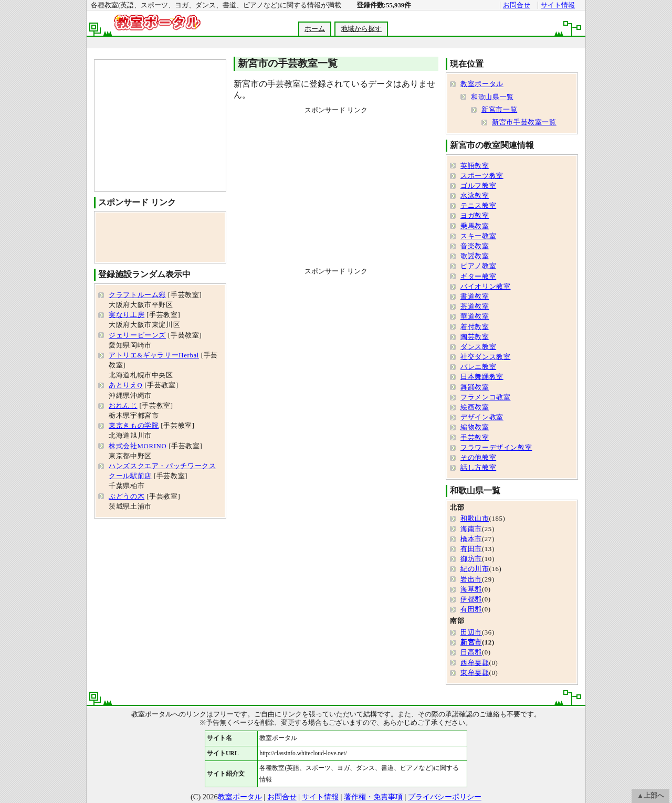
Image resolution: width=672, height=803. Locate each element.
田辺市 (471, 632)
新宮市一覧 (499, 110)
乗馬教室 (475, 226)
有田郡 (471, 609)
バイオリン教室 (485, 287)
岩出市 (471, 579)
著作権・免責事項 (373, 797)
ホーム (315, 29)
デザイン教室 (482, 417)
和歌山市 (475, 519)
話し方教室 (478, 468)
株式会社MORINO (138, 446)
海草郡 (471, 589)
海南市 (471, 529)
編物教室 (475, 427)
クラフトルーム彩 (137, 295)
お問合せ (517, 5)
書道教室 (475, 297)
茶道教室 (475, 307)
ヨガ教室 (475, 216)
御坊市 (471, 559)
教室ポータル (482, 84)
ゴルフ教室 (478, 186)
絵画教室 (475, 407)
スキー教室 (478, 236)
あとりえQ (125, 385)
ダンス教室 (478, 347)
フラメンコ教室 (485, 397)
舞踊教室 (475, 387)
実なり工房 (127, 315)
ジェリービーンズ (137, 335)
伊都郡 (471, 599)
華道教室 (475, 316)
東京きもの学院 (134, 426)
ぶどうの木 (127, 496)
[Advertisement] (335, 43)
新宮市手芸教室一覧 (524, 122)
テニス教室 (478, 206)
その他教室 (478, 458)
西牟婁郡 (475, 663)
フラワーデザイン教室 (496, 448)
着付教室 (475, 327)
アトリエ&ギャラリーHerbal (154, 355)
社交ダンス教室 (485, 357)
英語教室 (475, 166)
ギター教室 (478, 277)
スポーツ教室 (482, 176)
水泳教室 (475, 196)
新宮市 (471, 642)
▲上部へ (650, 796)
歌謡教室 (475, 256)
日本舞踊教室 (482, 377)
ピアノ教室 (478, 266)
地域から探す (361, 29)
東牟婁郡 (475, 673)
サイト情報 (558, 5)
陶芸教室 (475, 337)
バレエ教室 (478, 367)
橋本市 (471, 539)
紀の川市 (475, 569)
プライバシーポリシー (445, 797)
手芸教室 (475, 438)
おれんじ (123, 406)
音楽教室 (475, 246)
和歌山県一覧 (492, 97)
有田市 (471, 549)
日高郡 (471, 652)
